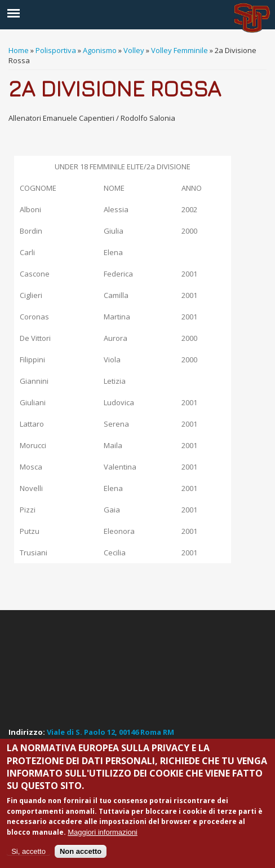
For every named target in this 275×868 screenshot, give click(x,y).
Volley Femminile (179, 50)
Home (19, 50)
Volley (134, 50)
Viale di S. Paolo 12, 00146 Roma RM (110, 732)
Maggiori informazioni (103, 832)
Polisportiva (56, 50)
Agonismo (100, 50)
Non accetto (81, 851)
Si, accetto (28, 851)
